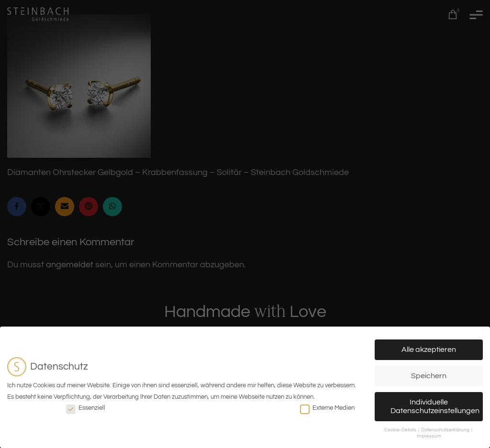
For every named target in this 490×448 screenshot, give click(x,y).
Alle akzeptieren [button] (429, 350)
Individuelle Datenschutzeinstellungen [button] (435, 406)
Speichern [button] (429, 376)
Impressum (429, 436)
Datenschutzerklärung (446, 430)
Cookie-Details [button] (401, 430)
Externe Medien (327, 408)
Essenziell (86, 408)
